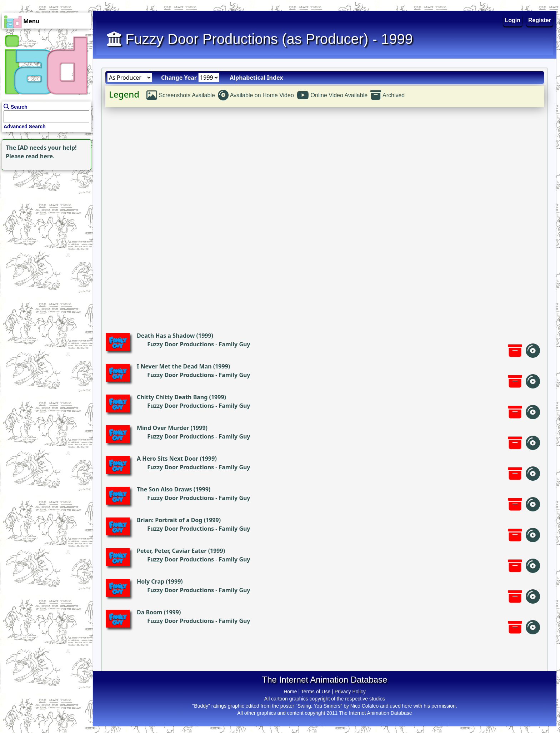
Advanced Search (25, 127)
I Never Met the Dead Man (174, 366)
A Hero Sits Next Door (167, 459)
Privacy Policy (350, 692)
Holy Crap (151, 581)
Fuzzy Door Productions (181, 344)
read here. (40, 156)
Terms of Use (316, 692)
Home (290, 692)
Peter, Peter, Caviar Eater (172, 551)
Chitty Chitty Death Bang (172, 397)
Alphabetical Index (256, 78)
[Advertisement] (45, 217)
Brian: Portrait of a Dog (169, 520)
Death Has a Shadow (166, 336)
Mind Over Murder (163, 428)
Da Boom (150, 612)
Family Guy (235, 344)
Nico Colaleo (364, 706)
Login (513, 20)
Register (540, 20)
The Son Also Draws (164, 489)
